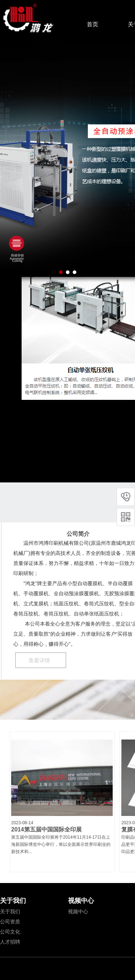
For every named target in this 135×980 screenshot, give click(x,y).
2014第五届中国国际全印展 (46, 829)
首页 (93, 24)
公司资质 (10, 922)
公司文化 (10, 932)
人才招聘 (10, 942)
